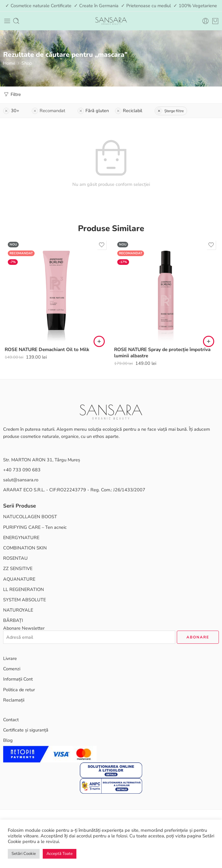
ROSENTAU (15, 558)
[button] (99, 341)
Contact (11, 720)
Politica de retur (19, 690)
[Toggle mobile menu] (7, 21)
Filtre (12, 94)
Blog (8, 740)
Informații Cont (18, 679)
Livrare (10, 658)
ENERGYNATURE (21, 538)
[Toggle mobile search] (16, 21)
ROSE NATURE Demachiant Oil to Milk (47, 350)
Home (9, 63)
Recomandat (48, 111)
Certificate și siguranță (26, 730)
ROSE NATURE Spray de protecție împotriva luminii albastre (162, 353)
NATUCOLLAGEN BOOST (30, 517)
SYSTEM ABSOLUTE (24, 600)
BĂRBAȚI (13, 620)
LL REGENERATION (24, 589)
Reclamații (14, 700)
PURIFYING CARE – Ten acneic (35, 527)
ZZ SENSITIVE (18, 568)
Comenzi (12, 669)
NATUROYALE (18, 610)
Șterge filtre (170, 111)
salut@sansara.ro (21, 480)
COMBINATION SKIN (25, 548)
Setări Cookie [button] (24, 854)
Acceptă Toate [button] (60, 854)
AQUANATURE (19, 579)
